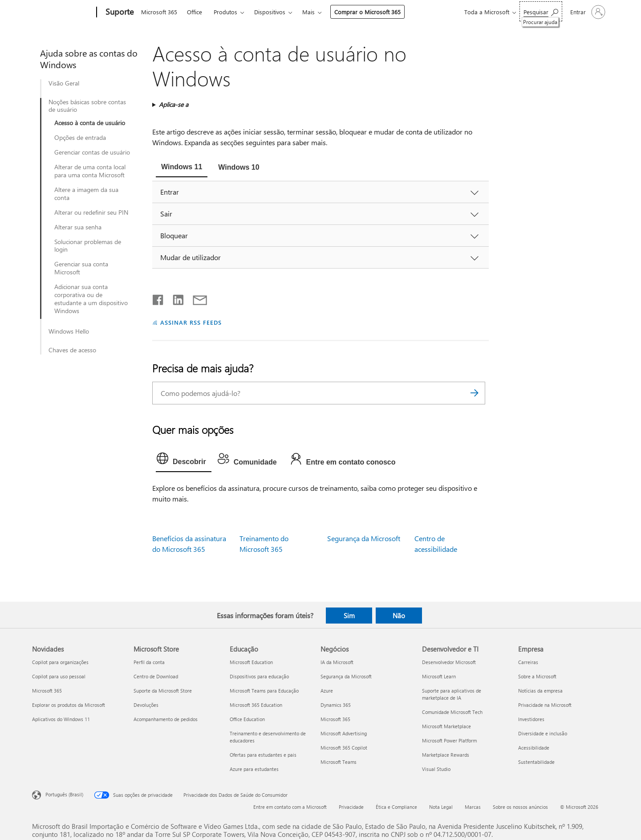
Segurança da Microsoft (364, 538)
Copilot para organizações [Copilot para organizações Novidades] (60, 662)
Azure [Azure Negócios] (327, 691)
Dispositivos (270, 12)
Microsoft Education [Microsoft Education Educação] (251, 662)
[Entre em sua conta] (587, 12)
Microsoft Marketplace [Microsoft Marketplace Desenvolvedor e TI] (446, 726)
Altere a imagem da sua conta (86, 194)
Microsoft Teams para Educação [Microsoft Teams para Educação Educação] (264, 691)
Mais (308, 12)
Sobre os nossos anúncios (520, 807)
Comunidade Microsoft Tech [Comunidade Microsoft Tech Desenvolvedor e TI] (452, 712)
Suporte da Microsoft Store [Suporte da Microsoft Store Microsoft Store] (163, 691)
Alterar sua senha (78, 227)
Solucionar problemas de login (88, 246)
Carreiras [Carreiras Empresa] (528, 662)
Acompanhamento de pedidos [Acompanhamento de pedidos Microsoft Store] (166, 719)
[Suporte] (119, 12)
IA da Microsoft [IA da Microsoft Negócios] (337, 662)
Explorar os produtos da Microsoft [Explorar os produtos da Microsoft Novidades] (69, 705)
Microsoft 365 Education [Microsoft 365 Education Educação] (256, 705)
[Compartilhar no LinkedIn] (175, 298)
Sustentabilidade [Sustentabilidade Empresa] (536, 762)
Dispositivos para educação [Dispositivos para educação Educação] (259, 676)
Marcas (473, 807)
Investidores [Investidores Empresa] (531, 719)
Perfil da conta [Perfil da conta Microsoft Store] (149, 662)
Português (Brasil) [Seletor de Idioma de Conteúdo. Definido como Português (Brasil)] (64, 794)
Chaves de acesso (72, 350)
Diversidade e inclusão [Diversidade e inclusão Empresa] (543, 733)
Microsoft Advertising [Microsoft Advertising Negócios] (344, 733)
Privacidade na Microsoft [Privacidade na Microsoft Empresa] (545, 705)
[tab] (182, 168)
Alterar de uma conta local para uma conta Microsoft (90, 171)
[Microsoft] (63, 12)
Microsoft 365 (159, 12)
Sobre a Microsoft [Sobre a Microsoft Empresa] (537, 676)
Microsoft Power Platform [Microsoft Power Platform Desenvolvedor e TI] (449, 740)
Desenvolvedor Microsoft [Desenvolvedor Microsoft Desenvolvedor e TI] (449, 662)
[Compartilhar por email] (196, 298)
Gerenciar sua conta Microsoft (81, 268)
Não (399, 616)
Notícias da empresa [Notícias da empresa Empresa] (540, 691)
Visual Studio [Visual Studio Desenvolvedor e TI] (436, 769)
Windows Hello (69, 331)
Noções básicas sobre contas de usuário (87, 106)
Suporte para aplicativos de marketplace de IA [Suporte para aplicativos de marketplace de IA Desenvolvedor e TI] (452, 694)
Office (195, 12)
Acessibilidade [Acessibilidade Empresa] (534, 748)
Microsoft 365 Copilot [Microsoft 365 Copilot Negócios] (344, 748)
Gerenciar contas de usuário (92, 152)
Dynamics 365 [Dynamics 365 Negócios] (336, 705)
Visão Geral (64, 83)
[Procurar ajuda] (541, 11)
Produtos (225, 12)
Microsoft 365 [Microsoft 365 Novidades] (47, 691)
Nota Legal (441, 807)
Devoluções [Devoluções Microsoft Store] (146, 705)
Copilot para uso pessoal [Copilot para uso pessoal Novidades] (59, 676)
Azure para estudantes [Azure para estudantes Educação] (254, 769)
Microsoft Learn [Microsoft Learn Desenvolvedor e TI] (439, 676)
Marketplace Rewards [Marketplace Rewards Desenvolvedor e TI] (446, 755)
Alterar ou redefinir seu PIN (91, 212)
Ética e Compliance (396, 807)
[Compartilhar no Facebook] (158, 298)
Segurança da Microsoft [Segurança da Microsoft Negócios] (346, 676)
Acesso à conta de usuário (90, 123)
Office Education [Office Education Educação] (247, 719)
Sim (349, 616)
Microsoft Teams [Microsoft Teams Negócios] (339, 762)
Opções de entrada (80, 138)
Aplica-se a (174, 104)
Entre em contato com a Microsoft (290, 807)
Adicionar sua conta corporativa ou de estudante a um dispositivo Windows (91, 299)
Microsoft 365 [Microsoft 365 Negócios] (335, 719)
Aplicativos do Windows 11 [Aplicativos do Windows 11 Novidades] (61, 719)
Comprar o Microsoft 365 (367, 12)
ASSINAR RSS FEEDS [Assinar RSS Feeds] (191, 322)
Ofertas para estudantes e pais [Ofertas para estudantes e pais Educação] (263, 755)
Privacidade (351, 807)
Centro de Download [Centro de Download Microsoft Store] (156, 676)
